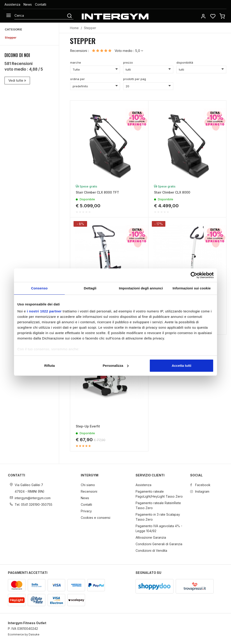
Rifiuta (50, 366)
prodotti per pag (135, 79)
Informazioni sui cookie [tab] (192, 288)
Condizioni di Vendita (151, 551)
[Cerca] (40, 16)
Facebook (200, 485)
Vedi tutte (17, 80)
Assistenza (12, 4)
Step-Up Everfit (88, 426)
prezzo (128, 62)
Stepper (11, 37)
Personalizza (116, 366)
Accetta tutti (181, 366)
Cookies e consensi (96, 518)
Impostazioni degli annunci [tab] (141, 288)
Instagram (200, 491)
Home (74, 28)
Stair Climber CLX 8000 (172, 192)
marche (76, 62)
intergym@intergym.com (33, 498)
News (28, 4)
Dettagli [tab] (90, 288)
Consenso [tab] (39, 288)
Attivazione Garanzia (151, 537)
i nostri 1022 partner (44, 311)
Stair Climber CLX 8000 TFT (97, 192)
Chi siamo (88, 485)
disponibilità (185, 62)
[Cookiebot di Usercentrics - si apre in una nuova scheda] (194, 275)
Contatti (41, 4)
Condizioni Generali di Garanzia (159, 544)
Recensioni (89, 491)
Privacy (86, 511)
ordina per (77, 79)
